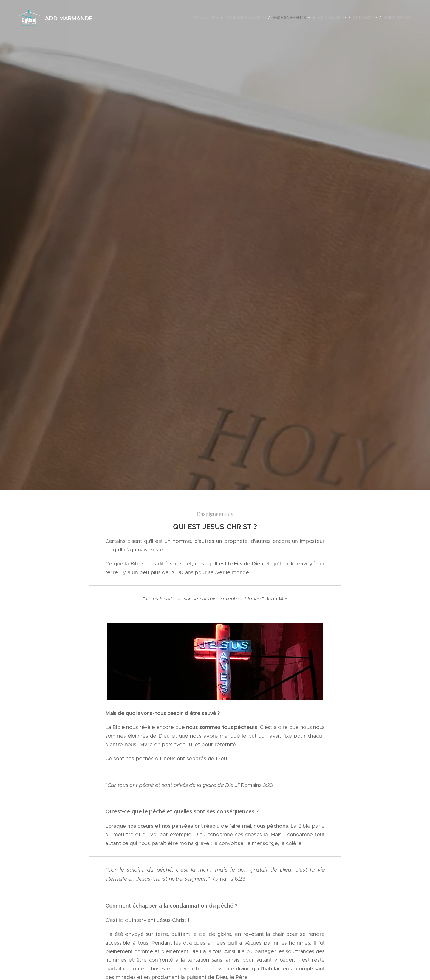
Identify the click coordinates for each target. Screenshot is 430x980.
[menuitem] (220, 18)
